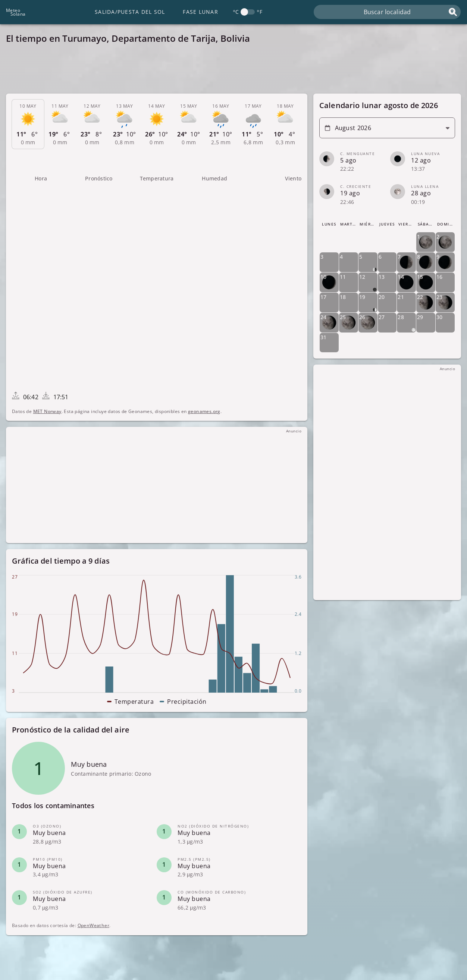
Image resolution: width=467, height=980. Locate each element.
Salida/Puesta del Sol (130, 12)
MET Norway (47, 411)
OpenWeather (93, 925)
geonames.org (204, 411)
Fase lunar (200, 12)
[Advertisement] (230, 71)
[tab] (28, 124)
